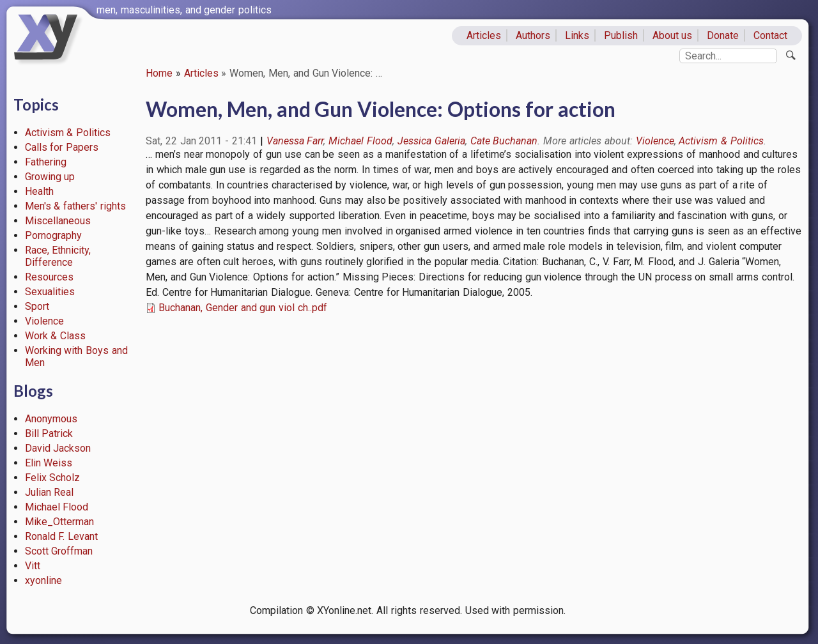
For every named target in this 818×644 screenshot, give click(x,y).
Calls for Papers (62, 147)
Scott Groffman (59, 551)
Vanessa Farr (295, 141)
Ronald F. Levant (62, 536)
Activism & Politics (68, 133)
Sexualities (50, 292)
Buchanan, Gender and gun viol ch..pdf (243, 308)
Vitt (33, 566)
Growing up (50, 177)
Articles (484, 35)
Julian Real (50, 492)
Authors (533, 35)
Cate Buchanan (504, 141)
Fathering (46, 162)
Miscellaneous (58, 221)
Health (39, 191)
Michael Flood (57, 507)
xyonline (43, 580)
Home (159, 73)
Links (577, 35)
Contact (770, 35)
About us (673, 35)
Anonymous (51, 419)
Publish (621, 35)
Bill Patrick (49, 433)
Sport (37, 306)
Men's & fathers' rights (75, 206)
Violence (44, 321)
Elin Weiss (49, 463)
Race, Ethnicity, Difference (58, 256)
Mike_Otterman (59, 522)
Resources (49, 277)
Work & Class (56, 336)
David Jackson (58, 448)
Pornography (53, 235)
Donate (723, 35)
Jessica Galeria (431, 141)
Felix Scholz (53, 478)
